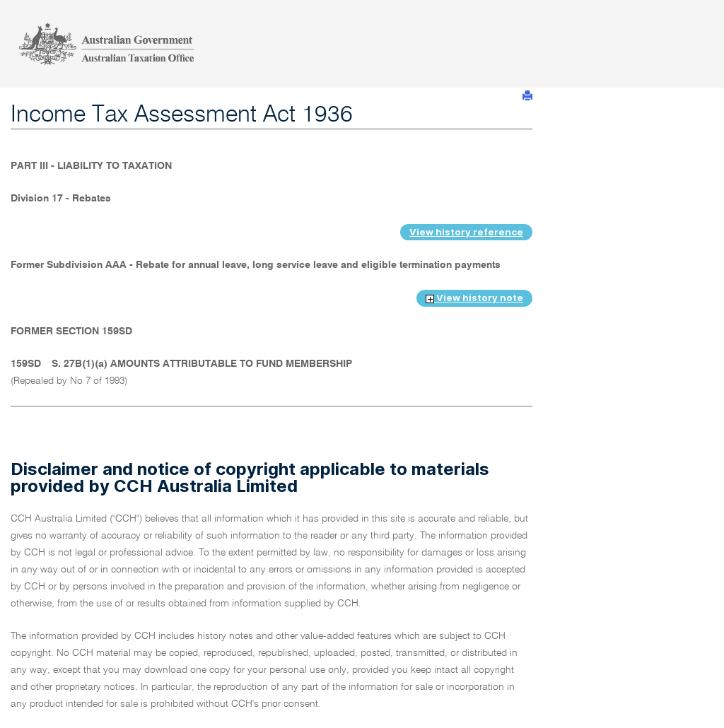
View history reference (466, 232)
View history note (474, 298)
